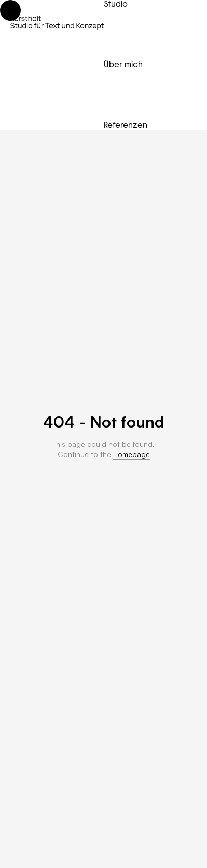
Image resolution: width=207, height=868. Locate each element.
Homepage (132, 454)
